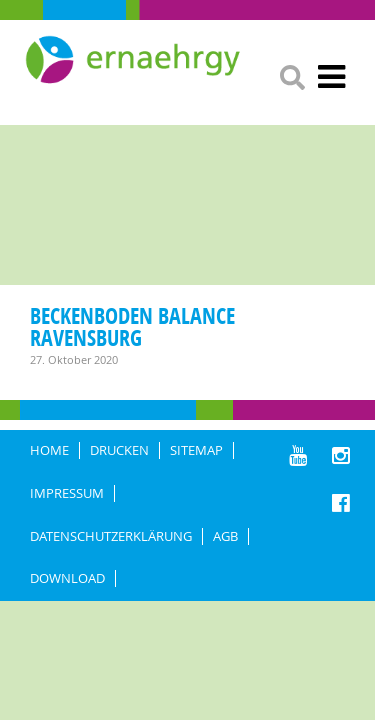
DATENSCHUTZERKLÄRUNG (111, 536)
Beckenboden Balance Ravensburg (132, 326)
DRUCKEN (119, 450)
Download (67, 578)
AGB (225, 536)
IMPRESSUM (67, 493)
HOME (49, 450)
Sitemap (196, 450)
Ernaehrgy (134, 60)
